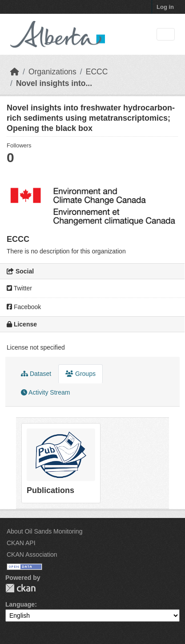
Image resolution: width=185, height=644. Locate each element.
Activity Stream (45, 392)
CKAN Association (32, 554)
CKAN (20, 588)
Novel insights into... (54, 83)
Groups (80, 374)
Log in (165, 7)
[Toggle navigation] (166, 35)
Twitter (19, 288)
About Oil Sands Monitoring (44, 531)
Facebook (24, 307)
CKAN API (21, 543)
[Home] (15, 72)
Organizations (52, 72)
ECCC (97, 72)
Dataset (36, 374)
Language (20, 604)
